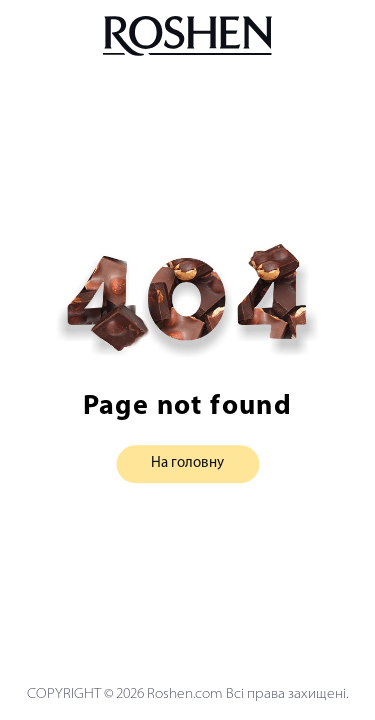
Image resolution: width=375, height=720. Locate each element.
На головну (187, 464)
